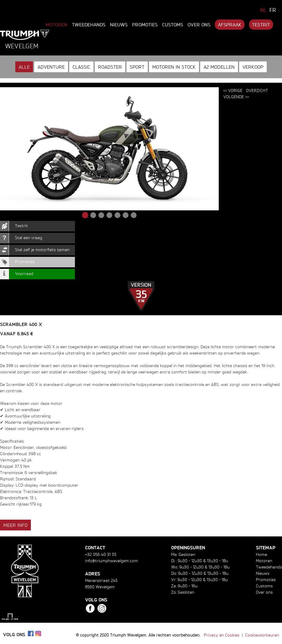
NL (263, 10)
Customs (173, 25)
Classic (81, 67)
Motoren (56, 25)
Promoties (145, 25)
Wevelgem (22, 46)
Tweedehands (89, 25)
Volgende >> (236, 97)
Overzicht (257, 90)
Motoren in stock (174, 67)
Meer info (15, 525)
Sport (137, 67)
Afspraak (230, 25)
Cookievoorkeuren (262, 635)
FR (273, 10)
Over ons (199, 25)
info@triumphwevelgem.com (111, 561)
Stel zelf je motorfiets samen (42, 249)
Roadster (110, 67)
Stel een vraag (29, 237)
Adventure (51, 67)
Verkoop (253, 67)
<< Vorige (233, 90)
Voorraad (24, 273)
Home (261, 554)
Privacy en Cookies (222, 635)
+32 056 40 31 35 (101, 554)
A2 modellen (219, 67)
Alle (24, 67)
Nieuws (119, 25)
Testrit (261, 25)
